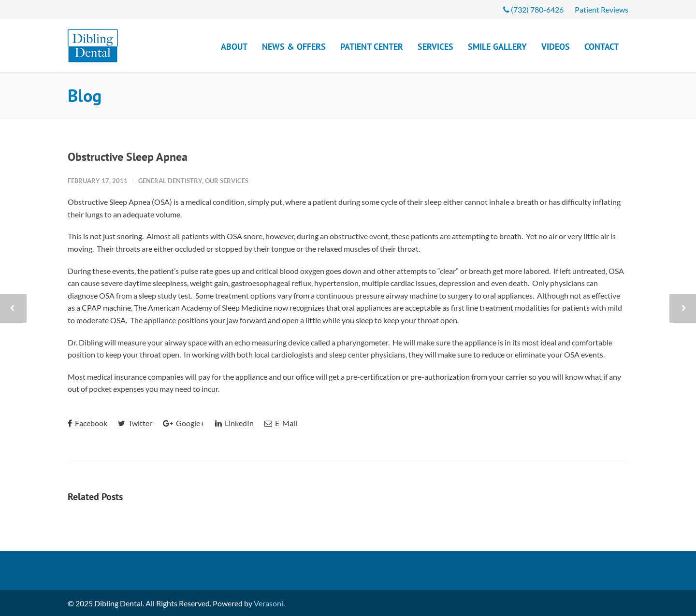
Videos (556, 47)
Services (435, 47)
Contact (602, 47)
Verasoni (268, 603)
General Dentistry (170, 181)
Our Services (227, 181)
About (234, 47)
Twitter (135, 423)
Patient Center (372, 47)
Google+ (184, 423)
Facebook (87, 423)
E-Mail (281, 423)
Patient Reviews (602, 10)
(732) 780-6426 (533, 10)
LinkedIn (234, 423)
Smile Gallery (497, 47)
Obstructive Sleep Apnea (128, 157)
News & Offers (294, 47)
